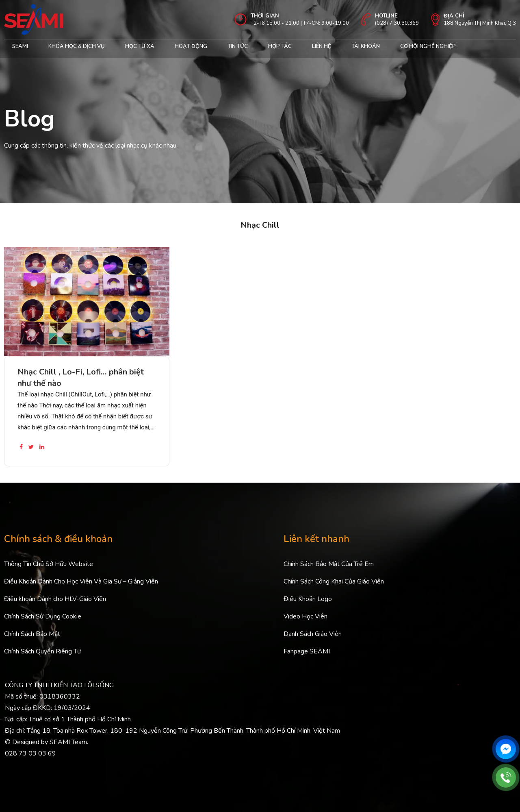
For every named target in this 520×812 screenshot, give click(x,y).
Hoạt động (191, 46)
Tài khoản (366, 46)
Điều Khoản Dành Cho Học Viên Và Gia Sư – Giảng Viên (81, 581)
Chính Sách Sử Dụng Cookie (43, 616)
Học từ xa (140, 46)
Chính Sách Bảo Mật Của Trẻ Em (329, 564)
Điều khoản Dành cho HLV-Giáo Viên (55, 599)
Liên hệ (322, 46)
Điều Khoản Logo (308, 599)
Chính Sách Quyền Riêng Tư (42, 651)
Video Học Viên (305, 616)
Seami (20, 46)
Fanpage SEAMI (307, 651)
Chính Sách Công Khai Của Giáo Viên (334, 581)
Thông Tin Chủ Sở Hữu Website (49, 564)
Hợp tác (280, 46)
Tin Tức (238, 46)
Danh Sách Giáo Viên (313, 634)
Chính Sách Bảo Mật (32, 634)
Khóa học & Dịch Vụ (77, 46)
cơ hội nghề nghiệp (428, 46)
